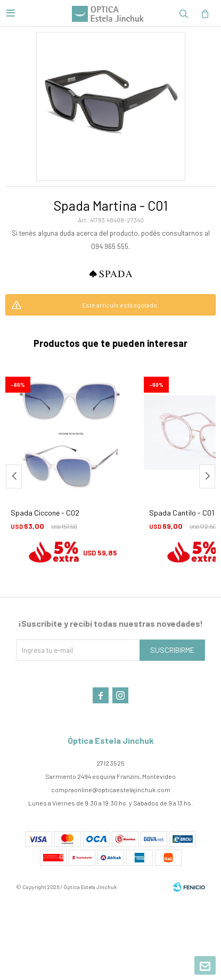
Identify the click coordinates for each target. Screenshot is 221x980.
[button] (207, 476)
